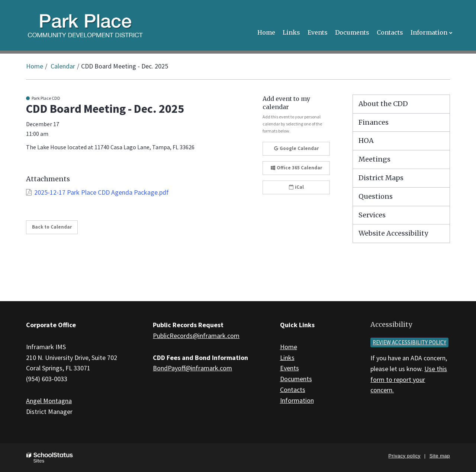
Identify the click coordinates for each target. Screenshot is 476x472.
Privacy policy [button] (404, 456)
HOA (366, 141)
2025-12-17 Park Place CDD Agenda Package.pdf (102, 192)
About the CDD (383, 104)
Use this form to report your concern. (409, 379)
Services (372, 215)
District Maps (381, 178)
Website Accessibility (393, 233)
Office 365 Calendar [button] (296, 168)
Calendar (63, 66)
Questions (376, 196)
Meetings (374, 159)
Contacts (293, 390)
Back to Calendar (52, 227)
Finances (374, 122)
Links (287, 358)
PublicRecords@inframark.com (196, 336)
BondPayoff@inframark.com (192, 368)
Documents (296, 379)
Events (290, 368)
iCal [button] (296, 187)
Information (297, 400)
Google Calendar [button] (296, 148)
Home (35, 66)
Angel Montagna (49, 401)
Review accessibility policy (409, 342)
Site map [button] (440, 456)
